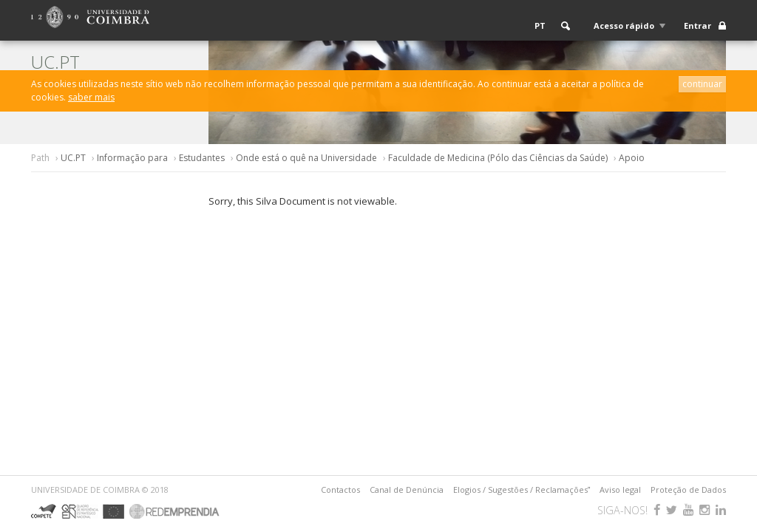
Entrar (697, 25)
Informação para (132, 158)
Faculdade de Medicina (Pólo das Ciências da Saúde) (498, 158)
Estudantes (202, 158)
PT (540, 25)
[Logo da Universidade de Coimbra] (90, 16)
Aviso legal (620, 490)
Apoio (632, 158)
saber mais (91, 97)
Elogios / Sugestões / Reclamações (522, 490)
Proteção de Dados (688, 490)
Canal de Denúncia (407, 490)
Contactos (340, 490)
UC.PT (73, 158)
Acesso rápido (624, 25)
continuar (702, 84)
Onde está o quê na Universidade (306, 158)
